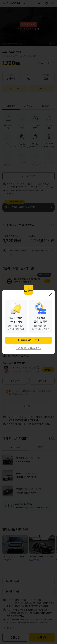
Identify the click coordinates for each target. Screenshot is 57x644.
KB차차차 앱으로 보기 (28, 340)
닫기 (50, 295)
